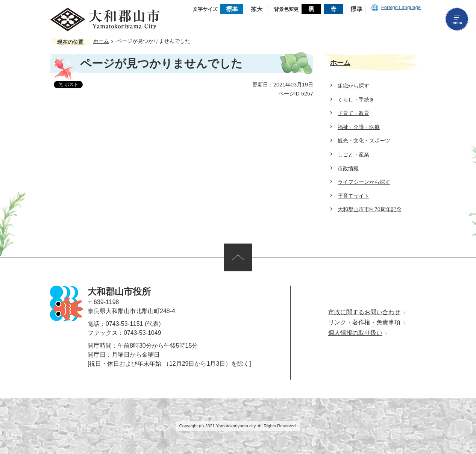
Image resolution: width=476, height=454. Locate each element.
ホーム (101, 41)
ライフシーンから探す (364, 182)
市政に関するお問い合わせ (364, 312)
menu (457, 19)
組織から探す (353, 86)
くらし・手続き (356, 100)
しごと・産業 (353, 154)
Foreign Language (396, 7)
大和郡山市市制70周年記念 (370, 209)
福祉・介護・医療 (359, 127)
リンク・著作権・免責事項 (364, 322)
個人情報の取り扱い (355, 333)
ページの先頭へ (238, 257)
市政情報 (348, 168)
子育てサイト (353, 196)
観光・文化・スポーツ (364, 141)
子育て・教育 (353, 113)
